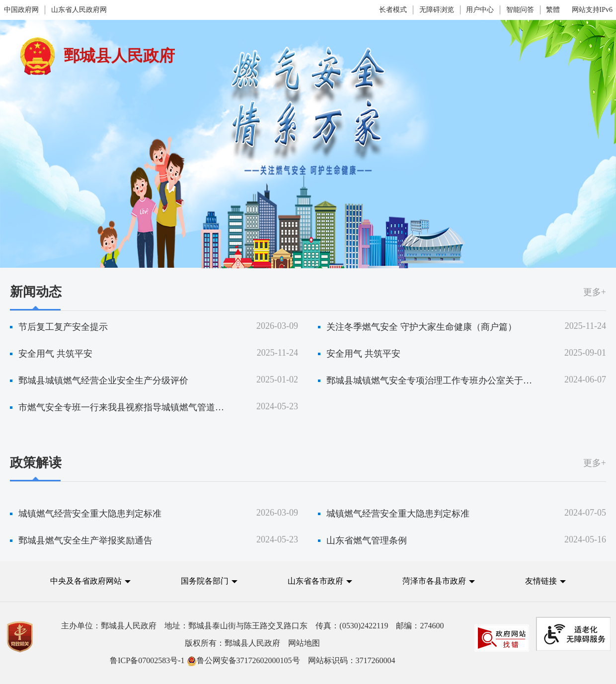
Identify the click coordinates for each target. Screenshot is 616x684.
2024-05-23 (277, 406)
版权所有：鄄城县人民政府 (252, 643)
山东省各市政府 (315, 581)
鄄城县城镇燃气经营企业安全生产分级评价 (103, 380)
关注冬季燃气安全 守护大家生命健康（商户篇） (422, 327)
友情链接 (541, 581)
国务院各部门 (206, 581)
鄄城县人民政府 (119, 56)
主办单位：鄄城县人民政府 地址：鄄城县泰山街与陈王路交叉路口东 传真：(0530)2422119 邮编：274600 (252, 626)
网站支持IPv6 (592, 10)
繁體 (553, 10)
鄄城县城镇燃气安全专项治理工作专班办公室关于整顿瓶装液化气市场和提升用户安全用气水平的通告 (430, 380)
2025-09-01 (585, 353)
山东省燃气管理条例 (367, 540)
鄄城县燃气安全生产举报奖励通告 (85, 540)
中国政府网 (21, 10)
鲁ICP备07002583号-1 (147, 660)
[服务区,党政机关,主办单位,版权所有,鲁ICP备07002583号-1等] (308, 643)
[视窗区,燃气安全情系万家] (308, 291)
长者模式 (393, 10)
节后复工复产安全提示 (63, 327)
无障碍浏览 (437, 10)
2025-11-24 (585, 326)
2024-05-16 (585, 539)
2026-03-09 (277, 326)
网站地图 (304, 643)
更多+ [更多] (595, 292)
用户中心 (480, 10)
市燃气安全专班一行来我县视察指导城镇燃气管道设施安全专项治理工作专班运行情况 (122, 407)
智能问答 (520, 10)
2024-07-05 (585, 513)
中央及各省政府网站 (86, 581)
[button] (90, 581)
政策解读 (36, 463)
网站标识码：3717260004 (252, 660)
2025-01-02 (277, 380)
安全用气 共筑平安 (55, 354)
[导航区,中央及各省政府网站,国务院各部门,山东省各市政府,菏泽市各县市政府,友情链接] (308, 589)
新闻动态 (36, 292)
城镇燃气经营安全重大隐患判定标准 (90, 514)
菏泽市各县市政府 (434, 581)
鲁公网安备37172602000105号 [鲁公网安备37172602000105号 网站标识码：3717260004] (243, 660)
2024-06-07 (585, 380)
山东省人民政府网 (79, 10)
